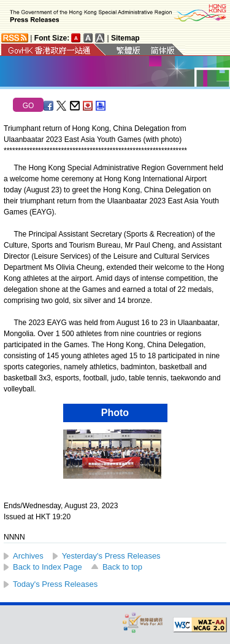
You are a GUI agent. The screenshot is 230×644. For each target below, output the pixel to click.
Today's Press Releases (55, 584)
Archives (28, 556)
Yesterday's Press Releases (111, 556)
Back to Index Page (48, 567)
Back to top (122, 567)
